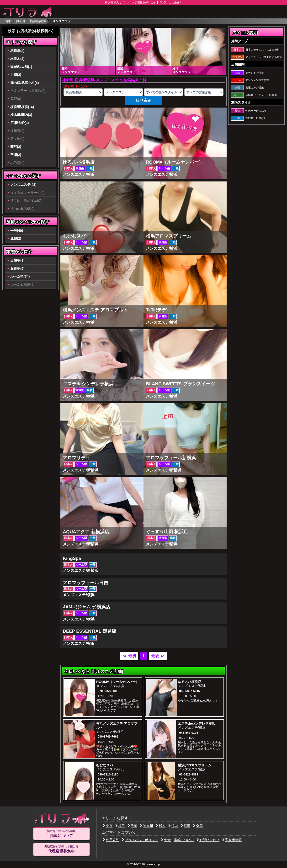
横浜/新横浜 (38, 21)
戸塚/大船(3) (20, 123)
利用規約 (111, 840)
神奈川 (20, 21)
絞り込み (143, 100)
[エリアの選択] (83, 92)
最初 (129, 656)
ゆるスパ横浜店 (190, 682)
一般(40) (17, 231)
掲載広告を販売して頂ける (61, 849)
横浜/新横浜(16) (22, 107)
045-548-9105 (189, 733)
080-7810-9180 (108, 774)
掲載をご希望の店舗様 (61, 834)
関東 (8, 21)
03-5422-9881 (189, 774)
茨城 (173, 826)
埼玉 (120, 826)
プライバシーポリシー (140, 840)
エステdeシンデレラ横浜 (197, 723)
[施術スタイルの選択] (164, 92)
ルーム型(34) (20, 276)
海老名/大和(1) (21, 67)
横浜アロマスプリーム (195, 765)
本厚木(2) (17, 59)
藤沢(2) (16, 147)
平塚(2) (16, 155)
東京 (108, 826)
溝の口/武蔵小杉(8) (25, 83)
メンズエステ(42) (23, 185)
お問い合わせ (208, 840)
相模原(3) (17, 51)
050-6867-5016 (190, 691)
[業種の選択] (123, 92)
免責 (166, 840)
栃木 (161, 826)
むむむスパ (105, 765)
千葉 (133, 826)
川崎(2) (16, 75)
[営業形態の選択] (204, 92)
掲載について (184, 840)
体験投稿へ (43, 31)
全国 (198, 826)
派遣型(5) (17, 269)
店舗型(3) (17, 260)
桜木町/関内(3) (21, 115)
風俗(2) (16, 238)
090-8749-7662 (108, 736)
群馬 (186, 826)
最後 (158, 656)
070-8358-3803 (108, 691)
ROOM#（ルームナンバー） (118, 682)
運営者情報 (232, 840)
